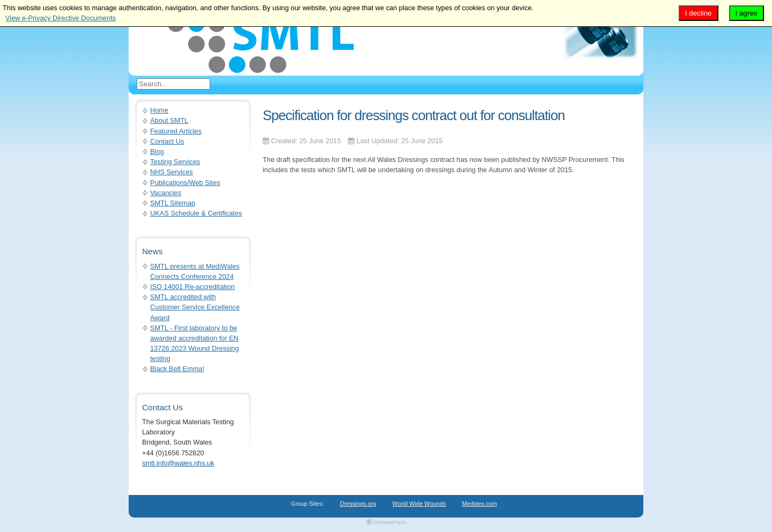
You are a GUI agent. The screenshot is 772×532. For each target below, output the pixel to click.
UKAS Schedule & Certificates (196, 213)
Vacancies (166, 193)
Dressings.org (358, 504)
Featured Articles (176, 131)
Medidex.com (480, 504)
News (152, 251)
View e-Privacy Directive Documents (61, 18)
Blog (157, 152)
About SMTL (169, 120)
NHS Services (172, 172)
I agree (747, 13)
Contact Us (167, 141)
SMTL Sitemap (173, 203)
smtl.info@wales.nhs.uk (178, 463)
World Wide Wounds (419, 504)
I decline (699, 13)
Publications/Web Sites (185, 183)
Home (159, 110)
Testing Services (175, 162)
